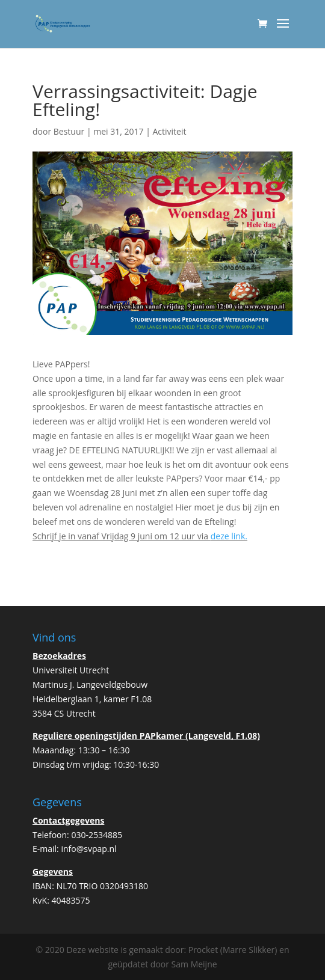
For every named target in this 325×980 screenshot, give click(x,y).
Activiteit (169, 131)
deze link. (229, 536)
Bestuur (69, 131)
